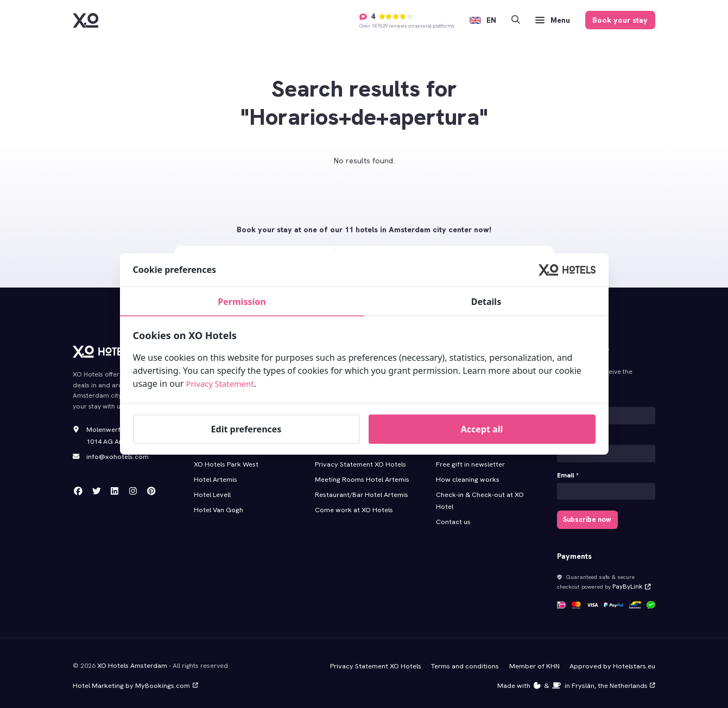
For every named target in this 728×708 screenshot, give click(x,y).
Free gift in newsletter (469, 461)
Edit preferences (246, 429)
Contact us (453, 516)
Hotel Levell (211, 490)
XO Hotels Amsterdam (131, 661)
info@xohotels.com (116, 455)
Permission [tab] (242, 302)
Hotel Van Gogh (218, 505)
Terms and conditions (470, 661)
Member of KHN (538, 661)
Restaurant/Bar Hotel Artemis (360, 490)
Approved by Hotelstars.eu (614, 661)
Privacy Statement (223, 384)
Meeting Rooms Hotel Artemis (360, 475)
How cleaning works (467, 475)
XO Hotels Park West (225, 461)
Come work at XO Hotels (353, 505)
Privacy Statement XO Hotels (358, 461)
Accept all (482, 429)
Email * (568, 474)
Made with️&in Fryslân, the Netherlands (579, 680)
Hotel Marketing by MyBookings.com (133, 680)
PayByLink (629, 583)
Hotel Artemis (215, 475)
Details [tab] (486, 302)
